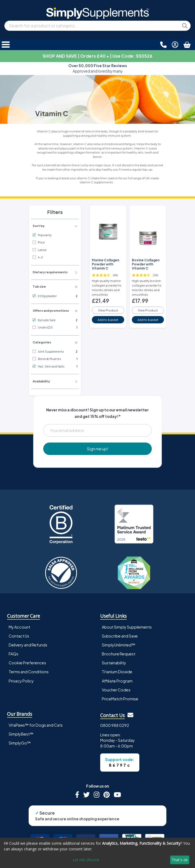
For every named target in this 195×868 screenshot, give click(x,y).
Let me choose (86, 860)
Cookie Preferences (27, 663)
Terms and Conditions (29, 672)
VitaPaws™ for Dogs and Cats (36, 725)
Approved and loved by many (98, 68)
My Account (19, 627)
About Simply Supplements (127, 627)
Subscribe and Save (120, 636)
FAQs (14, 654)
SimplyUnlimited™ (119, 645)
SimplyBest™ (21, 734)
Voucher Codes (116, 690)
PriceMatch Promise (120, 699)
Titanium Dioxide (117, 672)
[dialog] (97, 853)
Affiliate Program (117, 681)
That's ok (180, 860)
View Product (108, 310)
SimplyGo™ (20, 743)
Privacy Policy (21, 681)
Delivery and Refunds (28, 645)
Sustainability (114, 663)
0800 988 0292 (115, 725)
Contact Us (19, 636)
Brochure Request (119, 654)
